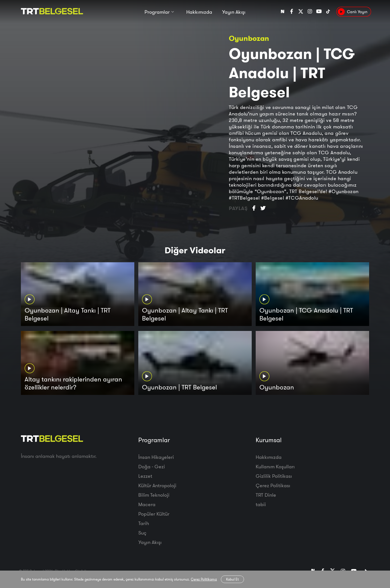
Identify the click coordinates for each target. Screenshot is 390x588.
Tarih (144, 523)
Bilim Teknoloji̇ (154, 495)
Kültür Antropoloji (157, 485)
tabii (261, 504)
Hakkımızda (199, 12)
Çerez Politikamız (204, 579)
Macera (147, 504)
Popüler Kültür (154, 514)
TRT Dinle (266, 495)
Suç (142, 533)
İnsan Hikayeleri (156, 457)
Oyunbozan (249, 38)
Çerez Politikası (273, 485)
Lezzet (145, 476)
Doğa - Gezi (152, 466)
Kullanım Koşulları (275, 466)
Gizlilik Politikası (274, 476)
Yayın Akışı (234, 12)
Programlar (157, 12)
